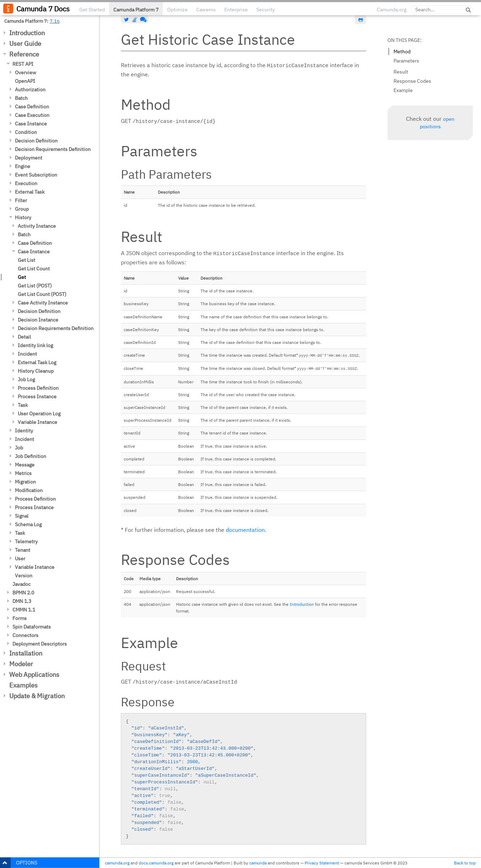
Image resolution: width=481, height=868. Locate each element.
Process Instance (37, 397)
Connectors (25, 635)
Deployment (29, 158)
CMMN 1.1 (24, 610)
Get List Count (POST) (42, 294)
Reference (24, 54)
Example (403, 90)
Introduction (27, 33)
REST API (23, 64)
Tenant (23, 550)
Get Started (92, 10)
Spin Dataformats (32, 627)
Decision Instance (38, 320)
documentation (245, 530)
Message (25, 465)
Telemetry (26, 541)
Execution (26, 183)
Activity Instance (37, 226)
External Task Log (37, 362)
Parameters (406, 61)
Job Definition (31, 456)
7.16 (55, 21)
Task (23, 405)
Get (22, 277)
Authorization (30, 90)
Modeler (21, 664)
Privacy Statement (322, 863)
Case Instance (31, 124)
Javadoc (22, 584)
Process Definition (38, 388)
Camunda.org (392, 10)
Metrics (23, 473)
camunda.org (117, 863)
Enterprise (236, 10)
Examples (23, 685)
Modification (29, 490)
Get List (26, 260)
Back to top (465, 863)
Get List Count (34, 269)
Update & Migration (37, 696)
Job (19, 448)
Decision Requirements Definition (53, 149)
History (23, 217)
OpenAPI (25, 81)
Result (401, 72)
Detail (24, 337)
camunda (258, 863)
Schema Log (28, 524)
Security (266, 10)
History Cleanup (36, 371)
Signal (22, 516)
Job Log (26, 379)
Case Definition (32, 107)
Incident (27, 354)
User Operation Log (39, 414)
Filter (21, 200)
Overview (26, 72)
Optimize (177, 10)
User (20, 559)
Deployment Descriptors (40, 644)
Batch (21, 98)
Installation (26, 653)
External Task (30, 192)
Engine (23, 166)
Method (402, 52)
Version (24, 576)
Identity (24, 431)
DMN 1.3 (22, 601)
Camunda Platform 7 (136, 10)
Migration (25, 482)
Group (22, 209)
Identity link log (35, 345)
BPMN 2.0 (23, 593)
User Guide (25, 44)
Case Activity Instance (43, 303)
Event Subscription (36, 175)
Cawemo (206, 10)
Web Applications (34, 675)
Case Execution (32, 115)
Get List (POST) (35, 286)
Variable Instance (38, 422)
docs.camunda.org (156, 863)
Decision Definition (36, 141)
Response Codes (412, 81)
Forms (20, 618)
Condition (26, 132)
